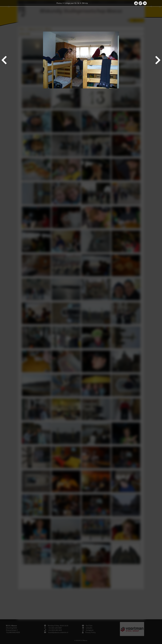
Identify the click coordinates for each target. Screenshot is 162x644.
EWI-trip (85, 3)
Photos (59, 3)
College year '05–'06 (72, 3)
